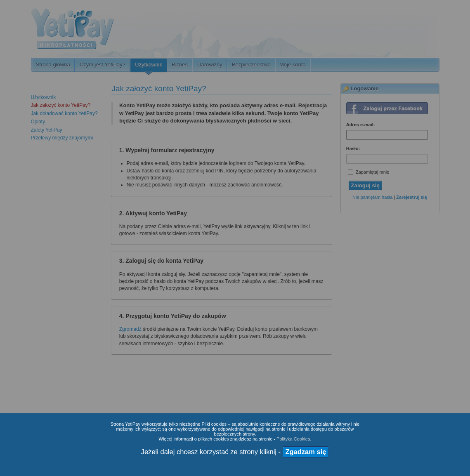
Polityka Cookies (293, 439)
